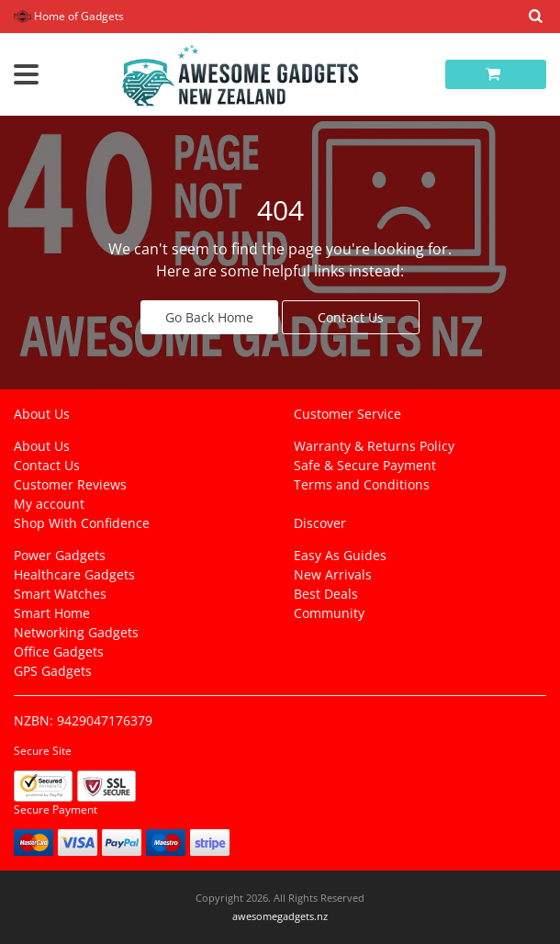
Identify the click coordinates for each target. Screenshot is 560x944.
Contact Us (351, 317)
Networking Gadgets (76, 632)
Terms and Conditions (362, 484)
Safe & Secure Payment (365, 465)
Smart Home (52, 613)
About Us (42, 446)
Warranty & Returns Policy (374, 446)
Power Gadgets (60, 555)
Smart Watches (60, 594)
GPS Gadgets (53, 671)
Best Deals (326, 594)
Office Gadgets (59, 652)
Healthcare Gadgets (74, 574)
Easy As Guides (340, 555)
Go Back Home (209, 317)
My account (49, 504)
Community (329, 613)
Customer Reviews (70, 484)
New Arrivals (333, 574)
